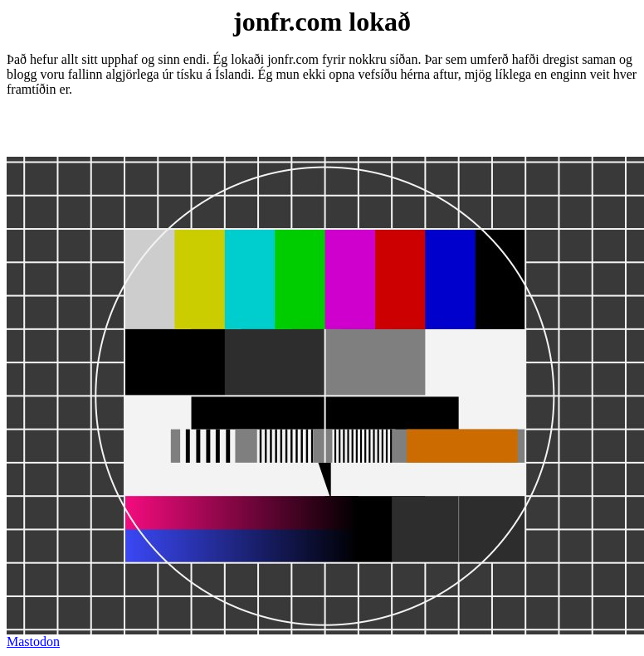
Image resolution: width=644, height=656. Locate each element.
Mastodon (33, 641)
